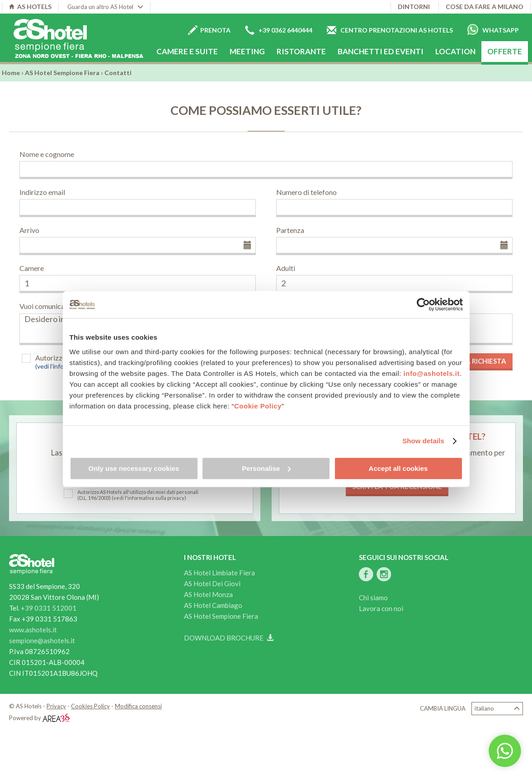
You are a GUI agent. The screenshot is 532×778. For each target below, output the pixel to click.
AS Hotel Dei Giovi (212, 583)
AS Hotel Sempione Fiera (62, 73)
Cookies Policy (90, 706)
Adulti (286, 268)
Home (11, 73)
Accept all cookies (398, 468)
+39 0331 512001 (49, 608)
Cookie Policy (258, 406)
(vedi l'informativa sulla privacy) (149, 498)
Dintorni (414, 7)
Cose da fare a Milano (485, 7)
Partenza (290, 230)
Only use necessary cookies (134, 468)
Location (455, 51)
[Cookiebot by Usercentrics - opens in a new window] (423, 304)
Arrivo (29, 230)
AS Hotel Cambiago (213, 605)
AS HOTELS (30, 7)
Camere (32, 268)
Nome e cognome (47, 154)
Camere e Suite (187, 51)
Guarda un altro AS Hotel (105, 7)
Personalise (266, 468)
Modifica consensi (138, 706)
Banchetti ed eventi (381, 51)
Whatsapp (493, 29)
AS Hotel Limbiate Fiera (219, 573)
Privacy (56, 706)
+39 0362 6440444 (279, 30)
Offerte (505, 51)
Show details (423, 441)
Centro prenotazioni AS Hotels (390, 30)
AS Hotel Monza (208, 594)
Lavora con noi (381, 608)
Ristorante (301, 51)
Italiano (497, 709)
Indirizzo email (42, 192)
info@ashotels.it (432, 373)
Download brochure (229, 638)
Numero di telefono (306, 192)
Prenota (209, 30)
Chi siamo (373, 598)
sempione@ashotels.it (42, 640)
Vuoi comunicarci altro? (56, 306)
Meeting (247, 51)
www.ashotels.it (33, 630)
